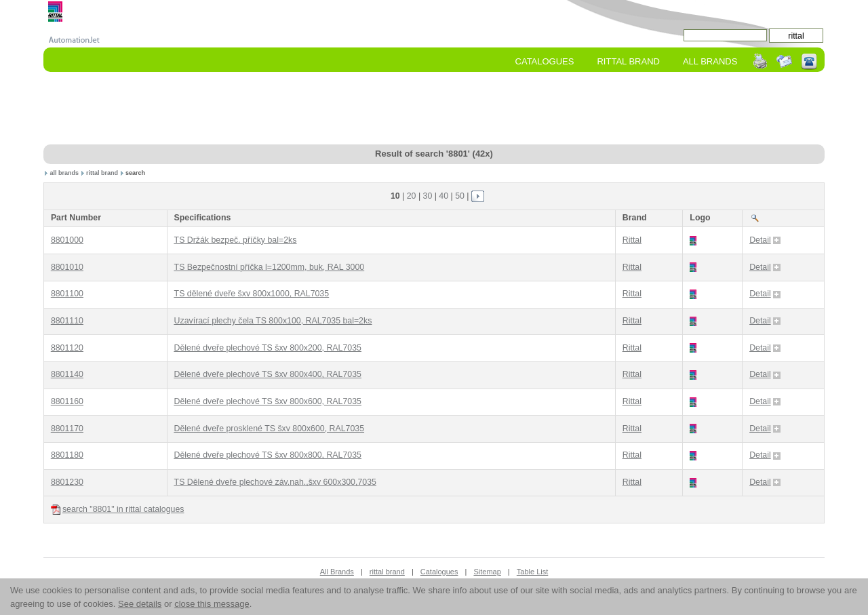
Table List (532, 572)
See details (140, 604)
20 (412, 196)
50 (460, 196)
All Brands (710, 61)
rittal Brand (628, 61)
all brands (65, 173)
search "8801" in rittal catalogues (118, 510)
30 (428, 196)
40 (443, 196)
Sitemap (487, 572)
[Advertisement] (434, 109)
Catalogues (545, 61)
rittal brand (102, 173)
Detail (765, 240)
